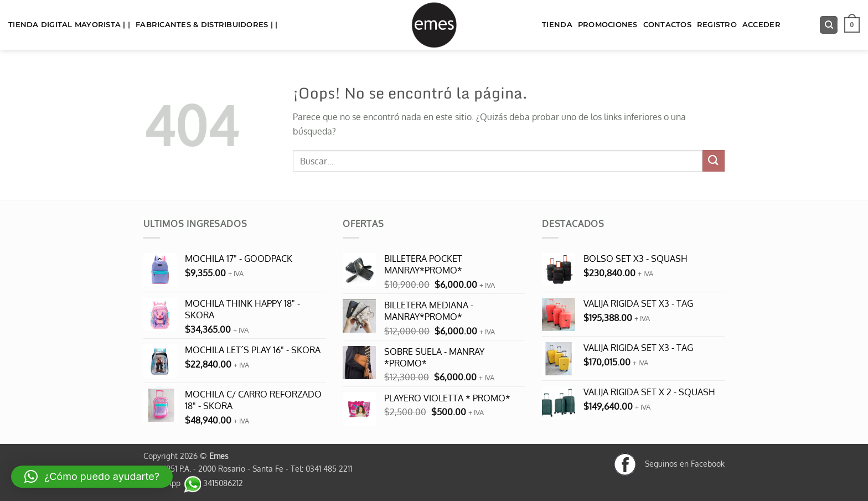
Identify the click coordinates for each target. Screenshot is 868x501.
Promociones (608, 25)
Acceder (761, 25)
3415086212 (213, 483)
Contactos (667, 25)
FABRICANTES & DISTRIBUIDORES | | (206, 25)
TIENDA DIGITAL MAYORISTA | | (69, 25)
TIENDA (557, 25)
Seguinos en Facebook (669, 463)
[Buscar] (829, 25)
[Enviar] (714, 161)
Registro (717, 25)
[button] (852, 25)
